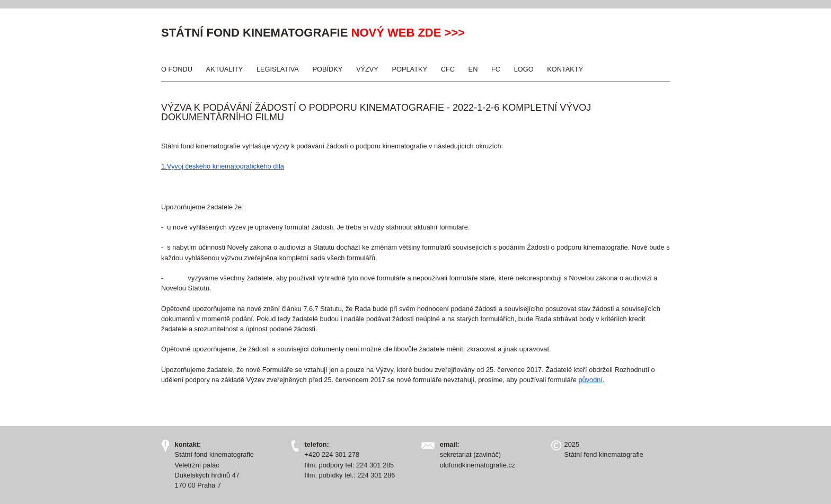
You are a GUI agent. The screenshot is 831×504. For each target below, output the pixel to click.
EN (473, 69)
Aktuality (225, 69)
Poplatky (409, 69)
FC (496, 69)
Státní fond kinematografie (254, 33)
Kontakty (565, 69)
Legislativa (278, 69)
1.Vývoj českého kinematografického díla (223, 166)
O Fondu (177, 69)
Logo (524, 69)
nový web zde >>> (408, 33)
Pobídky (327, 69)
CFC (448, 69)
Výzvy (367, 69)
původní (590, 380)
